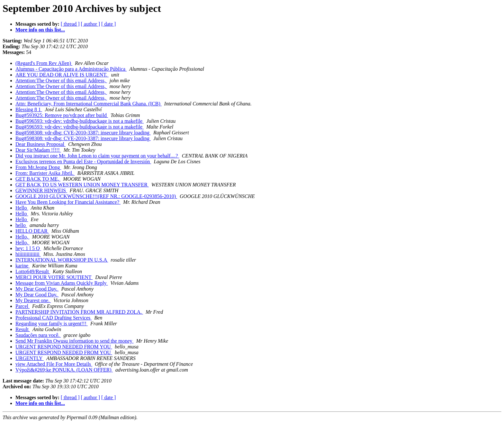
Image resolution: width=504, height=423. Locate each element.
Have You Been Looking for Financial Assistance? (68, 202)
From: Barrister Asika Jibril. (45, 173)
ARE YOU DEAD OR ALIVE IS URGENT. (62, 75)
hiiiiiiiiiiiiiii (28, 254)
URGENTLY (30, 358)
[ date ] (108, 24)
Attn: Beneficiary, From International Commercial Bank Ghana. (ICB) (89, 104)
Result (23, 329)
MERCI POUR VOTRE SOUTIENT (54, 277)
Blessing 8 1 (29, 109)
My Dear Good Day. (37, 289)
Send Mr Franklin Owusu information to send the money (75, 341)
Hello (22, 208)
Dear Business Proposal (40, 144)
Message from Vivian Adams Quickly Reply (62, 283)
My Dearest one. (33, 300)
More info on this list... (40, 30)
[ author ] (91, 24)
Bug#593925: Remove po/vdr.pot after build (62, 115)
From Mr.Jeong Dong (38, 167)
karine (22, 266)
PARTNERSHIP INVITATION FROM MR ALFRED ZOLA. (79, 312)
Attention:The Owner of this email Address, (61, 81)
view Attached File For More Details (54, 364)
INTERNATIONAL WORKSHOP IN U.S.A (62, 260)
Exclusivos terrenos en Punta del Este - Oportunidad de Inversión (83, 162)
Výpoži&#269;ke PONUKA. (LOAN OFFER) (64, 370)
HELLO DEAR (32, 231)
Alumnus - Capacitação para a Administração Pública (71, 69)
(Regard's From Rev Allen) (44, 63)
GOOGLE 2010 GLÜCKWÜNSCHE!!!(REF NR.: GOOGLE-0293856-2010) (96, 196)
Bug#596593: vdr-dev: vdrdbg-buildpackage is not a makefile (80, 121)
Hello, (22, 237)
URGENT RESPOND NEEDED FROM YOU (64, 347)
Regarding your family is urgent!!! (52, 324)
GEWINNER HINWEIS (41, 190)
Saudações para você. (38, 335)
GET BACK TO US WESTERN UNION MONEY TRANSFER (82, 185)
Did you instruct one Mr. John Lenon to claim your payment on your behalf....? (97, 156)
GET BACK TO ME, (38, 179)
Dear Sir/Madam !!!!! (38, 150)
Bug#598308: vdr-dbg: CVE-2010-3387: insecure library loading (83, 133)
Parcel (22, 306)
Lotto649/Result (33, 271)
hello (21, 225)
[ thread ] (70, 24)
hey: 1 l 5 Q (28, 248)
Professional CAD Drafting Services (54, 318)
